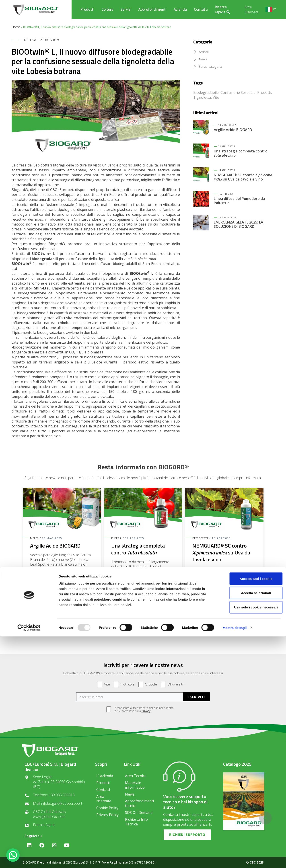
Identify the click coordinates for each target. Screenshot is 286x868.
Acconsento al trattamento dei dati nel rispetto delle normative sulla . (142, 710)
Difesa (30, 40)
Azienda (180, 9)
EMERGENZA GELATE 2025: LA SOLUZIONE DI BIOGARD (239, 224)
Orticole (148, 684)
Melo (34, 538)
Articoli (204, 52)
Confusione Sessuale (238, 92)
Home (16, 27)
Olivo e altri (173, 684)
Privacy (146, 711)
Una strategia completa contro (241, 153)
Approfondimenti (152, 9)
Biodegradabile (206, 92)
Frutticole (124, 684)
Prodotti (87, 9)
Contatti (201, 9)
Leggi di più (40, 596)
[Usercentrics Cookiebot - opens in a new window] (29, 859)
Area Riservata (252, 9)
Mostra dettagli (235, 859)
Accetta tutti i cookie (249, 810)
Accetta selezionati (249, 824)
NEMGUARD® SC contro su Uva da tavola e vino (243, 177)
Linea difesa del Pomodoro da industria (239, 201)
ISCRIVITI (196, 697)
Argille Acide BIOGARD (233, 130)
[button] (143, 615)
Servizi (126, 9)
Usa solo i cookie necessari (249, 839)
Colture (107, 9)
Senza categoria (210, 67)
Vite (216, 97)
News (203, 59)
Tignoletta (202, 97)
